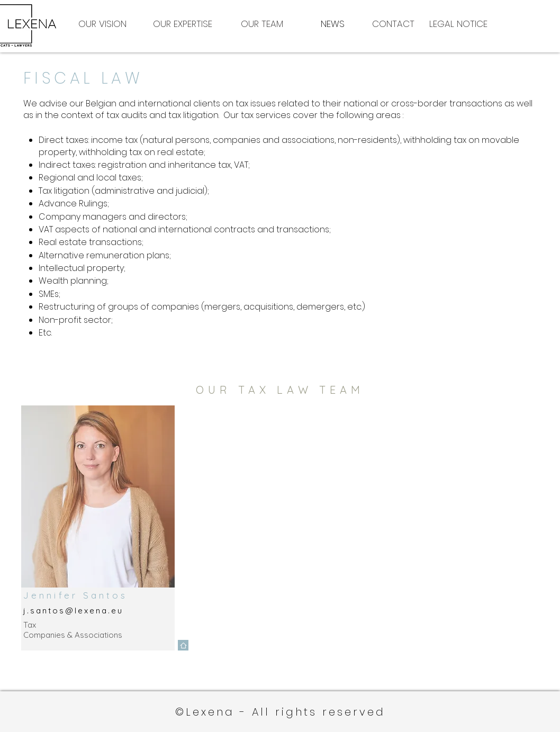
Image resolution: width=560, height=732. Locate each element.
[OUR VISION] (102, 24)
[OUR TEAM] (262, 24)
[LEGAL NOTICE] (469, 24)
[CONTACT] (393, 24)
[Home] (183, 645)
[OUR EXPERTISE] (182, 24)
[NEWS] (332, 24)
